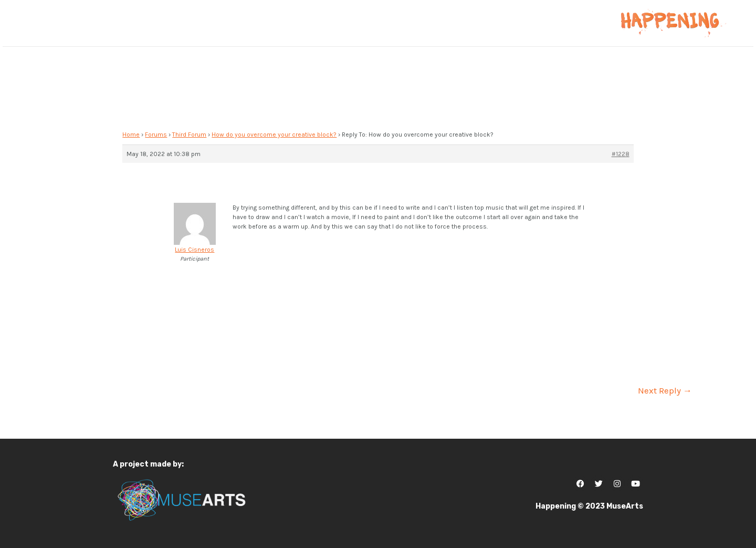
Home (131, 135)
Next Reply (665, 390)
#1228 (621, 154)
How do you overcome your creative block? (274, 135)
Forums (156, 135)
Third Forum (189, 135)
